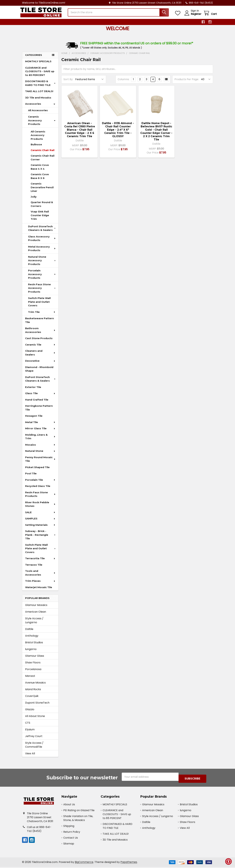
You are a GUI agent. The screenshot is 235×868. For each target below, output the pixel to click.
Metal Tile (40, 425)
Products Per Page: (187, 82)
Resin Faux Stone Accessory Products (42, 291)
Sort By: (68, 82)
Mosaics (40, 448)
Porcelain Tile (40, 483)
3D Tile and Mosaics (38, 100)
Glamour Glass (35, 659)
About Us (69, 805)
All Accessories (38, 113)
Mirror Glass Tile (40, 431)
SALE (40, 515)
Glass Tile (40, 396)
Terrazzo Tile (34, 568)
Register (192, 16)
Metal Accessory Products (42, 251)
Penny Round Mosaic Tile (40, 462)
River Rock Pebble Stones (40, 507)
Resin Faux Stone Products (40, 497)
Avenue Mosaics (35, 686)
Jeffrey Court (34, 739)
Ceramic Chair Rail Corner (43, 161)
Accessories (40, 107)
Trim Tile (42, 315)
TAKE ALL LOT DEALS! (39, 94)
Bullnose (36, 147)
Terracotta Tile (40, 561)
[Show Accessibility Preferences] (228, 861)
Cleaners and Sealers (40, 356)
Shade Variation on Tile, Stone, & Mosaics (78, 819)
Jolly (34, 200)
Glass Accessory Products (42, 241)
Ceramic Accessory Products (42, 123)
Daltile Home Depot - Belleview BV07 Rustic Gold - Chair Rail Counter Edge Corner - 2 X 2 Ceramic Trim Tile (156, 134)
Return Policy (72, 833)
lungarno (31, 652)
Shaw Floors (33, 665)
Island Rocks (33, 692)
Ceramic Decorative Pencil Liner (42, 190)
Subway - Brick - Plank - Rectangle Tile (41, 538)
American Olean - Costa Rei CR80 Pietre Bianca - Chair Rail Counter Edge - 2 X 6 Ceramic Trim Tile (80, 133)
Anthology (32, 639)
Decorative (40, 364)
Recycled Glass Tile (38, 489)
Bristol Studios (34, 645)
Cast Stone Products (39, 341)
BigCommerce (84, 863)
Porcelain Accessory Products (42, 277)
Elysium (30, 732)
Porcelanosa (33, 672)
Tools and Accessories (40, 576)
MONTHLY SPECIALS (38, 64)
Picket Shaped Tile (37, 470)
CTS (28, 726)
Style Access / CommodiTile (34, 748)
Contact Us (71, 839)
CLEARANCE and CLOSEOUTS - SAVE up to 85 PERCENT (40, 74)
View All (30, 756)
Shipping (69, 827)
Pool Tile (31, 476)
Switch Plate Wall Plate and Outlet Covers (39, 305)
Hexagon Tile (34, 419)
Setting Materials (40, 528)
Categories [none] (34, 58)
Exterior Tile (33, 390)
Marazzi (30, 679)
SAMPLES (40, 521)
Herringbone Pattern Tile (39, 411)
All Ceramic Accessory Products (38, 138)
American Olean (36, 615)
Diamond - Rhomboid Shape (39, 372)
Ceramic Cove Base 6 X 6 (40, 179)
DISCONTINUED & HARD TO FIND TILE (41, 86)
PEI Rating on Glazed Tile (79, 811)
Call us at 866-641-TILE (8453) (39, 830)
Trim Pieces (40, 584)
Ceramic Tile (40, 348)
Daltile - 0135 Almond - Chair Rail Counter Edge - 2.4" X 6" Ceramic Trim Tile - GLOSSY (118, 133)
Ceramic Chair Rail (43, 153)
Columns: (124, 82)
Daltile (29, 632)
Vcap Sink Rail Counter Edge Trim (40, 218)
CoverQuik (32, 699)
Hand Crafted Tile (37, 403)
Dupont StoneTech (37, 706)
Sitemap (69, 845)
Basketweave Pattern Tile (39, 323)
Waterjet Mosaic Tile (39, 590)
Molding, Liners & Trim (40, 440)
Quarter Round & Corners (42, 207)
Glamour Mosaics (36, 608)
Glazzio (30, 712)
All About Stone (35, 719)
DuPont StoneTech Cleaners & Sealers (42, 231)
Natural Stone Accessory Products (42, 263)
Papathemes (129, 863)
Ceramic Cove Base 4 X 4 (40, 170)
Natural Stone (40, 454)
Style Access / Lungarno (34, 623)
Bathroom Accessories (40, 333)
